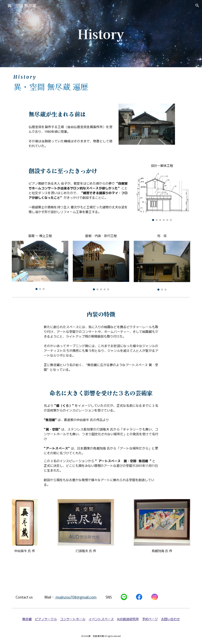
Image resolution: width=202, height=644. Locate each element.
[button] (197, 6)
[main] (101, 34)
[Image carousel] (162, 196)
